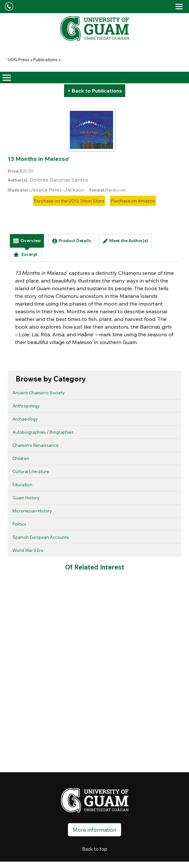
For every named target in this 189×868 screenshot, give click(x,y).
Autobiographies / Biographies (43, 432)
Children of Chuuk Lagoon (17, 618)
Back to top (95, 848)
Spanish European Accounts (41, 537)
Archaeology (25, 419)
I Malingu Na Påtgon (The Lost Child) (46, 609)
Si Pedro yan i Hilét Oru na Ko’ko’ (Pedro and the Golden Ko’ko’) (76, 619)
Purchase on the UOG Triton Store (69, 201)
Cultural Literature (31, 471)
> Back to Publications (95, 91)
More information (94, 828)
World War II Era (28, 550)
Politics (19, 524)
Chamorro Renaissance (36, 445)
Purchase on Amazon (133, 201)
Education (22, 485)
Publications (45, 60)
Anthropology (26, 406)
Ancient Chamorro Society (39, 393)
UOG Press (19, 60)
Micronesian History (32, 511)
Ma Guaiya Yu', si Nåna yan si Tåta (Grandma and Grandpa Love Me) (106, 627)
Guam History (26, 498)
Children (21, 458)
